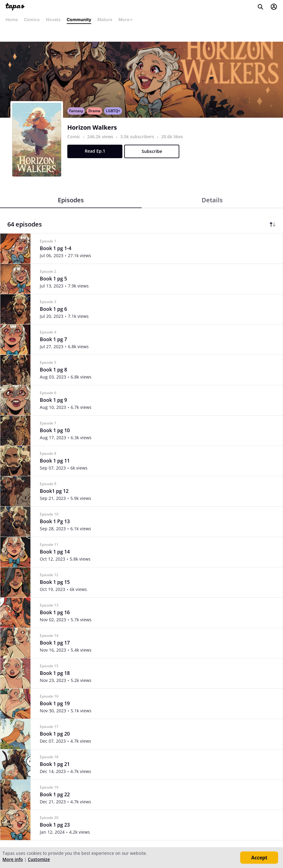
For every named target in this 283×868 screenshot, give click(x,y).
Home (12, 19)
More (126, 19)
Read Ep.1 (95, 151)
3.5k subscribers (138, 137)
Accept (259, 858)
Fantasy (76, 111)
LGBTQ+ (113, 111)
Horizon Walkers (92, 128)
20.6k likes (172, 137)
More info (13, 859)
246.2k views (101, 137)
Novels (53, 19)
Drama (94, 111)
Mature (105, 19)
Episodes (71, 200)
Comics (32, 19)
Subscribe (152, 151)
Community (79, 19)
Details (212, 200)
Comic (74, 137)
